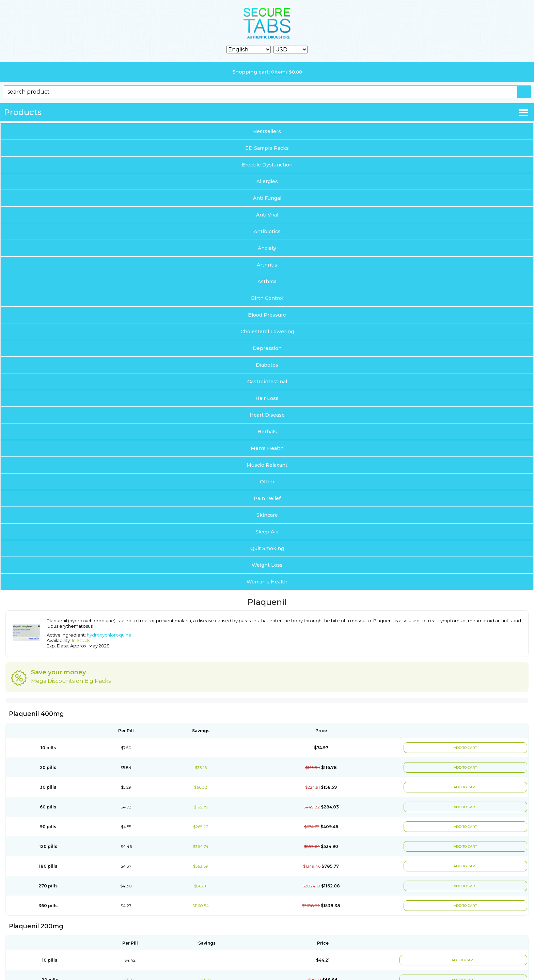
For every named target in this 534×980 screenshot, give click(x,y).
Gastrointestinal (267, 382)
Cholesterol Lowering (267, 332)
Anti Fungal (267, 198)
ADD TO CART (465, 748)
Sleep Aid (267, 532)
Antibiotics (267, 231)
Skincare (267, 515)
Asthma (267, 282)
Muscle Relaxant (267, 465)
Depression (267, 348)
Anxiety (267, 248)
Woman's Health (267, 582)
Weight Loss (267, 565)
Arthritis (267, 265)
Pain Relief (267, 498)
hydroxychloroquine (109, 635)
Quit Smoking (267, 548)
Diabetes (267, 365)
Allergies (267, 181)
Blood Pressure (267, 315)
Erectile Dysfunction (267, 165)
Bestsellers (267, 131)
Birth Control (267, 298)
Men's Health (267, 448)
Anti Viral (267, 215)
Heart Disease (267, 415)
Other (267, 482)
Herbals (267, 432)
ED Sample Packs (267, 148)
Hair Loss (267, 398)
